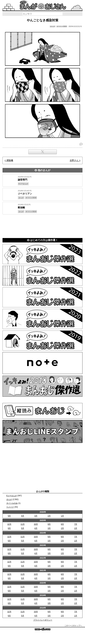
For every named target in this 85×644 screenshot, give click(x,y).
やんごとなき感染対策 (43, 20)
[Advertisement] (42, 226)
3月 (36, 516)
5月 (9, 516)
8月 (62, 524)
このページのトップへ (73, 626)
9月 (49, 524)
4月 (23, 516)
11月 (23, 524)
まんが (9, 499)
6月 (9, 528)
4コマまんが (12, 496)
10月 (36, 524)
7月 (76, 524)
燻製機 (10, 160)
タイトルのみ (12, 503)
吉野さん (74, 160)
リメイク (10, 507)
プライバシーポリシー (43, 620)
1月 (62, 516)
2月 (49, 516)
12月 (9, 524)
